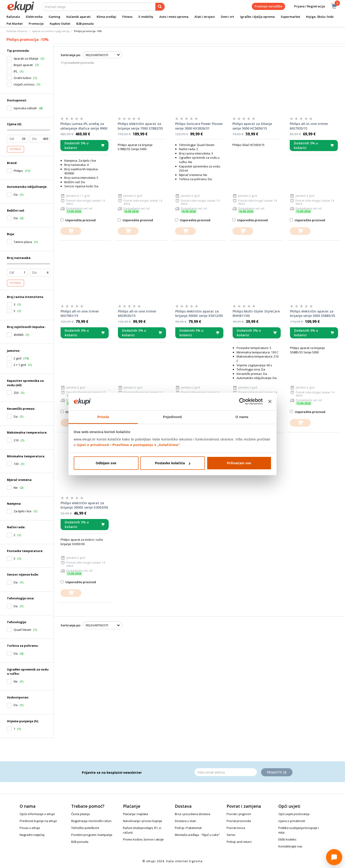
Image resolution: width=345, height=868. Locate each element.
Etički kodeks (287, 839)
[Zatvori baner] (270, 402)
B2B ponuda (85, 24)
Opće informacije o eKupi (37, 814)
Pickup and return (239, 842)
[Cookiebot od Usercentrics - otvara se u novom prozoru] (242, 402)
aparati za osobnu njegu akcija (51, 31)
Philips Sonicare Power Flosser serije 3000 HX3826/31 (199, 126)
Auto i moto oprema (174, 17)
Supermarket (290, 17)
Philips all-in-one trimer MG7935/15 (309, 126)
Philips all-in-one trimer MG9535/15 (137, 314)
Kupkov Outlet (60, 24)
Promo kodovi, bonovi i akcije (143, 839)
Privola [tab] (103, 417)
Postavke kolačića (173, 463)
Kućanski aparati (79, 17)
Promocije (36, 24)
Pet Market (15, 24)
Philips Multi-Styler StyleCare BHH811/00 (256, 314)
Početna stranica (17, 31)
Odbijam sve (106, 463)
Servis (231, 835)
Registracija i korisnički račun (91, 821)
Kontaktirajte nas (290, 846)
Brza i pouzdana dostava (193, 814)
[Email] (226, 772)
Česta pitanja (80, 814)
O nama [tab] (242, 417)
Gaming (54, 17)
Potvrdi (15, 149)
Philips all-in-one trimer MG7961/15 (80, 314)
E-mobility (146, 17)
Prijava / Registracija (306, 6)
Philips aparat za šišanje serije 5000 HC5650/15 (252, 126)
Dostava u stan (185, 821)
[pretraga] (160, 7)
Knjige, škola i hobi (320, 17)
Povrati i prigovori (239, 814)
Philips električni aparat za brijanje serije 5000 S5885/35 (313, 314)
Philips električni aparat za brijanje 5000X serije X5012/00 (199, 314)
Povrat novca (236, 828)
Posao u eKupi (30, 828)
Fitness (127, 17)
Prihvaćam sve (239, 463)
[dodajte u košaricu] (71, 231)
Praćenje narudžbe (268, 6)
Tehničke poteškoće (85, 828)
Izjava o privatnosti (292, 821)
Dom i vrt (227, 17)
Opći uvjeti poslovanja (294, 814)
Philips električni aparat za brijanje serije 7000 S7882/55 (140, 126)
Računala (13, 17)
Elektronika (34, 17)
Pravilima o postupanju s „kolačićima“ (146, 445)
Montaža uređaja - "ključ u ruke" (197, 835)
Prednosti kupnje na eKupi (38, 821)
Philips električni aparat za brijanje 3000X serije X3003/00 (84, 505)
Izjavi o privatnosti (93, 445)
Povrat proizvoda (239, 821)
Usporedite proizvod (78, 220)
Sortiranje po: (71, 55)
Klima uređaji (106, 17)
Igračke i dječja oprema (257, 17)
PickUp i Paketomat (188, 828)
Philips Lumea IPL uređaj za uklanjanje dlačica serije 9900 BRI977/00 (84, 126)
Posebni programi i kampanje (92, 835)
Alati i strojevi (205, 17)
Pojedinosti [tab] (172, 417)
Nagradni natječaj (32, 835)
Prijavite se (277, 772)
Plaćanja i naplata (136, 814)
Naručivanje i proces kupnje (143, 821)
